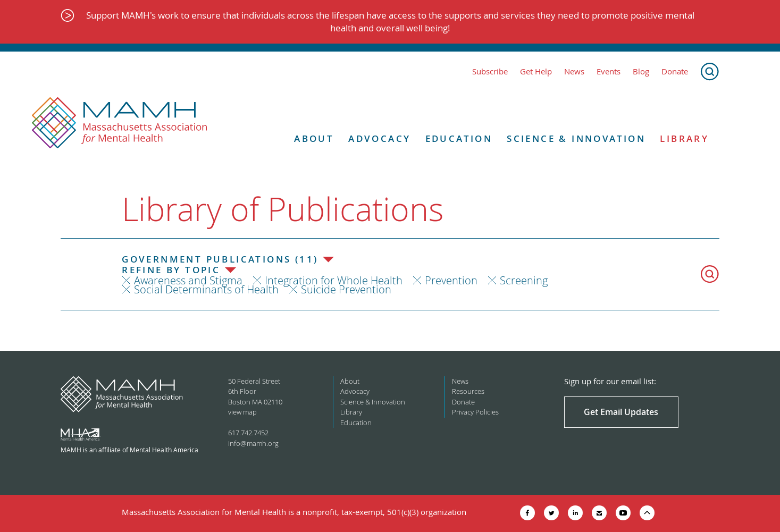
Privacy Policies (475, 412)
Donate (675, 71)
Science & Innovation (576, 139)
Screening (524, 280)
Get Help (536, 71)
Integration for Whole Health (334, 280)
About (314, 139)
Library (684, 139)
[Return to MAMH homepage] (120, 123)
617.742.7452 (248, 433)
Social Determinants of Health (206, 289)
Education (459, 139)
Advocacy (379, 139)
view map (242, 412)
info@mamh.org (253, 443)
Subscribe (490, 71)
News (574, 71)
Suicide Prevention (346, 289)
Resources (468, 391)
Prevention (451, 280)
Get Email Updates (621, 412)
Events (609, 71)
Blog (641, 71)
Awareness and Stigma (188, 280)
